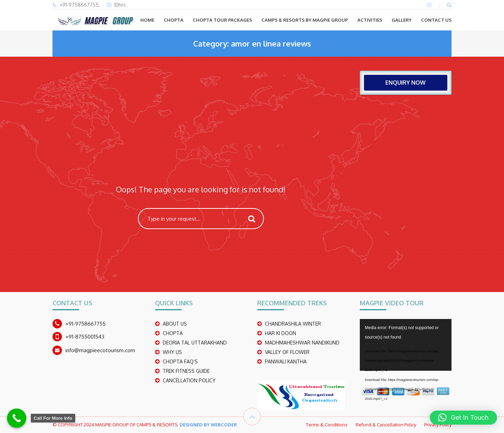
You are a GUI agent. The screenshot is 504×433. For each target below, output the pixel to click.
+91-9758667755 (86, 324)
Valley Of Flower (287, 352)
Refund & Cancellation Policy (386, 425)
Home (147, 20)
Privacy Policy (438, 425)
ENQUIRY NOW (405, 83)
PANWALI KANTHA (286, 361)
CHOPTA (174, 20)
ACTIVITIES (370, 20)
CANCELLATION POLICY (189, 380)
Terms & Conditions (327, 425)
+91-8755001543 (85, 337)
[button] (463, 418)
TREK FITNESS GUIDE (186, 371)
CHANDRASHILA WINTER (293, 324)
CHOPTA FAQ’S (180, 361)
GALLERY (402, 20)
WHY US (172, 352)
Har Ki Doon (281, 333)
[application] (406, 345)
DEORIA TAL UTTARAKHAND (195, 343)
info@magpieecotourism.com (100, 350)
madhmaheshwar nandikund (302, 343)
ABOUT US (175, 324)
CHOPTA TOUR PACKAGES (222, 20)
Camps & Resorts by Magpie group (305, 20)
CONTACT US (436, 20)
